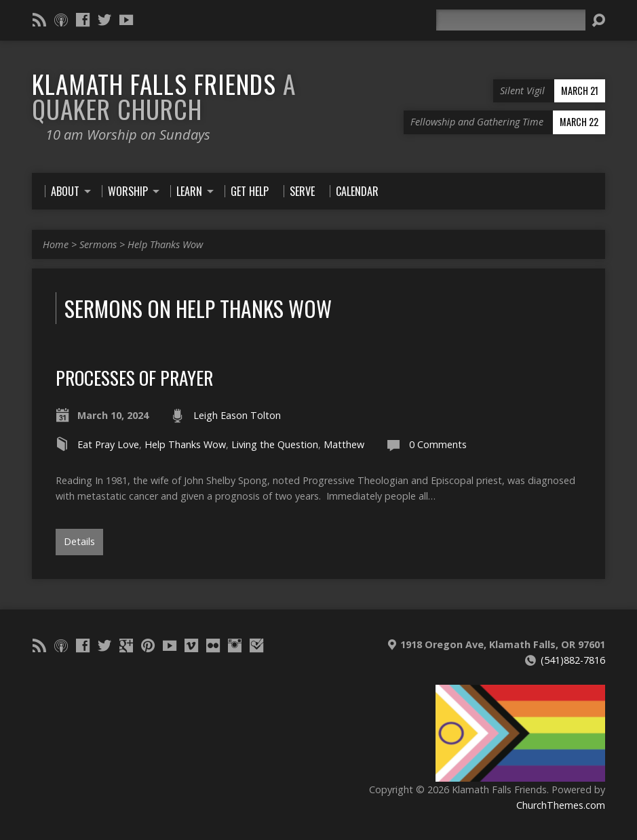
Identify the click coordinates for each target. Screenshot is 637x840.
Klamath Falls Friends (164, 96)
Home (56, 244)
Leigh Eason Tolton (237, 415)
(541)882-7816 (573, 660)
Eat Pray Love (108, 444)
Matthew (344, 444)
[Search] (511, 20)
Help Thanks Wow (165, 244)
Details (79, 541)
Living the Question (275, 444)
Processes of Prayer (134, 377)
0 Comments (438, 444)
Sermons (98, 244)
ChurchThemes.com (561, 805)
